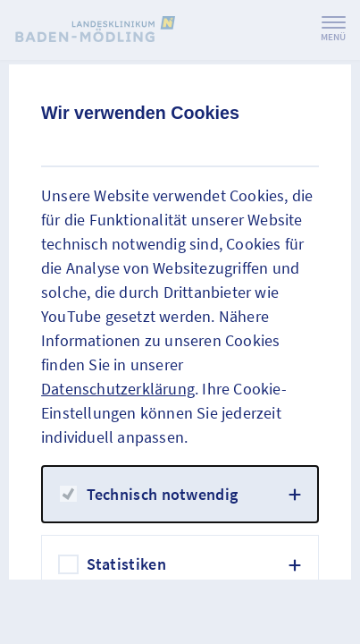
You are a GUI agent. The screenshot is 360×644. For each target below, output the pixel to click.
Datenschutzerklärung (118, 389)
